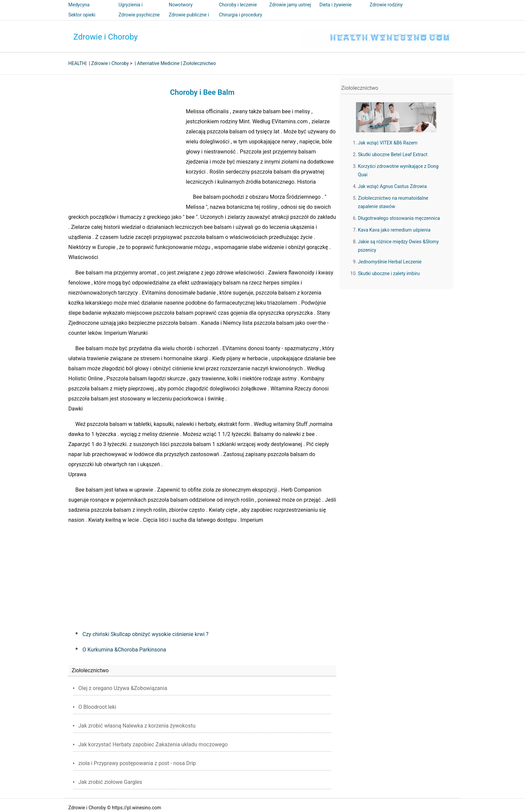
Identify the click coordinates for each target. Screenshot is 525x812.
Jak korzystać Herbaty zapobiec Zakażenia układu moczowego (153, 744)
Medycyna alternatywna (82, 9)
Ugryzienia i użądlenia (131, 9)
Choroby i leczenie (238, 5)
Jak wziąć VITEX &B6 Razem (388, 143)
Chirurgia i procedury (241, 15)
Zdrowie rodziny (386, 5)
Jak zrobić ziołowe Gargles (110, 782)
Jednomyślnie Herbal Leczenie (390, 262)
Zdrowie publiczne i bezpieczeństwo (189, 19)
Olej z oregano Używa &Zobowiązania (123, 688)
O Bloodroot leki (97, 707)
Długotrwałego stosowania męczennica (399, 218)
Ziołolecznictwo (200, 63)
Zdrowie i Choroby (105, 37)
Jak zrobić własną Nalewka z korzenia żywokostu (137, 726)
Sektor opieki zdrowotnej (82, 19)
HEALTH (77, 63)
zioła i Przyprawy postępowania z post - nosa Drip (137, 763)
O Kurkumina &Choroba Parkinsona (124, 650)
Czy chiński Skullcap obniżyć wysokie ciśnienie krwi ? (145, 634)
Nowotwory (181, 5)
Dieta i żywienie (335, 5)
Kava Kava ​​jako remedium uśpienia (394, 230)
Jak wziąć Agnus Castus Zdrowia (392, 186)
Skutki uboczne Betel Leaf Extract (393, 154)
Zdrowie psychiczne (139, 15)
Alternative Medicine (158, 63)
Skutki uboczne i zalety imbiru (389, 273)
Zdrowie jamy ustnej (290, 5)
